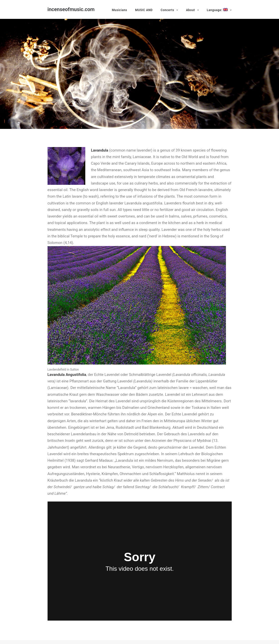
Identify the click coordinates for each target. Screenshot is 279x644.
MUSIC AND (144, 10)
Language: (219, 10)
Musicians (120, 10)
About (192, 10)
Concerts (169, 10)
